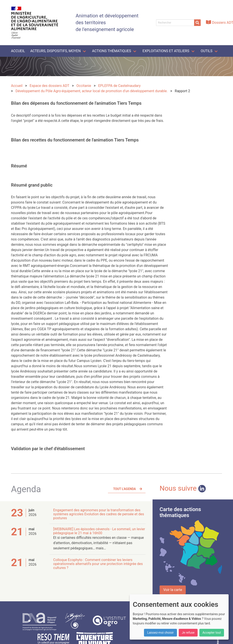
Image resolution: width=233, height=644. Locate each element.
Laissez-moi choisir (160, 633)
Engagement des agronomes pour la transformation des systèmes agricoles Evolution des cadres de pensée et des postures (99, 514)
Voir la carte (173, 590)
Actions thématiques (112, 51)
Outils (207, 51)
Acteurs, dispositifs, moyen (56, 51)
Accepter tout (212, 633)
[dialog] (179, 617)
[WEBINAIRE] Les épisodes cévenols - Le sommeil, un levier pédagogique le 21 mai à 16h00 (99, 531)
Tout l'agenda (125, 489)
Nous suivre (183, 488)
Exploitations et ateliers (166, 51)
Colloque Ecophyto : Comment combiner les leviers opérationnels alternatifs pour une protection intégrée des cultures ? (98, 564)
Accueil (18, 51)
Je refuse (188, 633)
